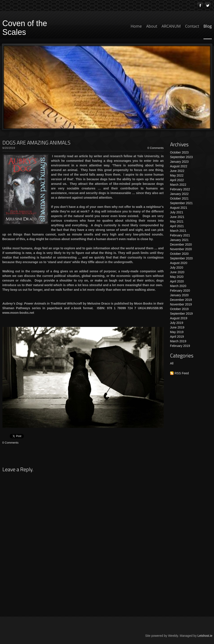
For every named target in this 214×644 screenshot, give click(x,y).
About (152, 26)
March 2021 (178, 231)
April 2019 (177, 337)
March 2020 (178, 286)
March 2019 (178, 341)
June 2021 (177, 217)
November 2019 (181, 304)
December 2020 (181, 244)
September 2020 (182, 258)
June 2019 (177, 327)
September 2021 (182, 203)
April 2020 (177, 281)
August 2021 (179, 208)
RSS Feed (182, 373)
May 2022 (177, 175)
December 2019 (181, 300)
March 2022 (178, 185)
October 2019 (179, 309)
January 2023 (179, 162)
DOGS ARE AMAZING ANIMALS (36, 143)
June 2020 (177, 272)
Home (136, 26)
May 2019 (177, 332)
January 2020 (179, 295)
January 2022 (179, 194)
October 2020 (179, 254)
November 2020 (181, 249)
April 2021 (177, 226)
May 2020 (177, 277)
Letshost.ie (205, 636)
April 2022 (177, 180)
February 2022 (180, 189)
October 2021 (179, 198)
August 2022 (179, 166)
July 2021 (177, 212)
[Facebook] (200, 5)
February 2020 (180, 291)
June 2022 (177, 171)
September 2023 (182, 157)
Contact (192, 26)
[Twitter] (208, 5)
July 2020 (177, 268)
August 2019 (179, 318)
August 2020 (179, 263)
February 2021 (180, 235)
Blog (208, 26)
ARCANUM (171, 26)
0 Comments (156, 148)
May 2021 (177, 221)
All (172, 363)
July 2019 (177, 323)
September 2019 (182, 314)
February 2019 (180, 346)
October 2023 (179, 152)
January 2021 (179, 240)
